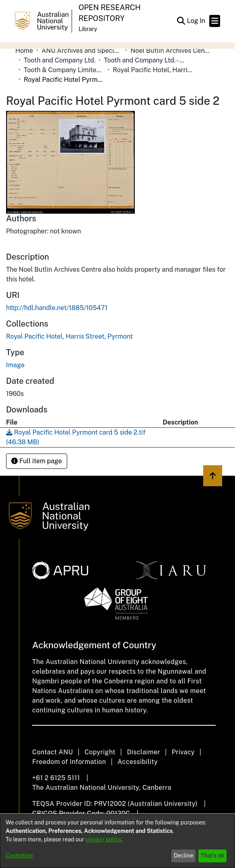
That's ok (213, 856)
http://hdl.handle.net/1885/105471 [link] (57, 308)
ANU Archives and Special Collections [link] (82, 51)
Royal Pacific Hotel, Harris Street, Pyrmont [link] (153, 70)
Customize (19, 856)
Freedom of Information (69, 762)
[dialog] (117, 841)
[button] (181, 21)
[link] (69, 336)
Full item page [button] (37, 461)
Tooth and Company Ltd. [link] (60, 60)
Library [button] (88, 29)
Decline (184, 856)
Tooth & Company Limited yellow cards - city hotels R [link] (64, 70)
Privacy (183, 752)
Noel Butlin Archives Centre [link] (171, 51)
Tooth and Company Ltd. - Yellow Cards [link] (144, 60)
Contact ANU (53, 752)
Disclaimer (143, 752)
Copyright (100, 752)
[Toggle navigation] (215, 21)
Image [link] (15, 365)
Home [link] (24, 51)
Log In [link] (196, 21)
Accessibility (138, 762)
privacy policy (103, 839)
